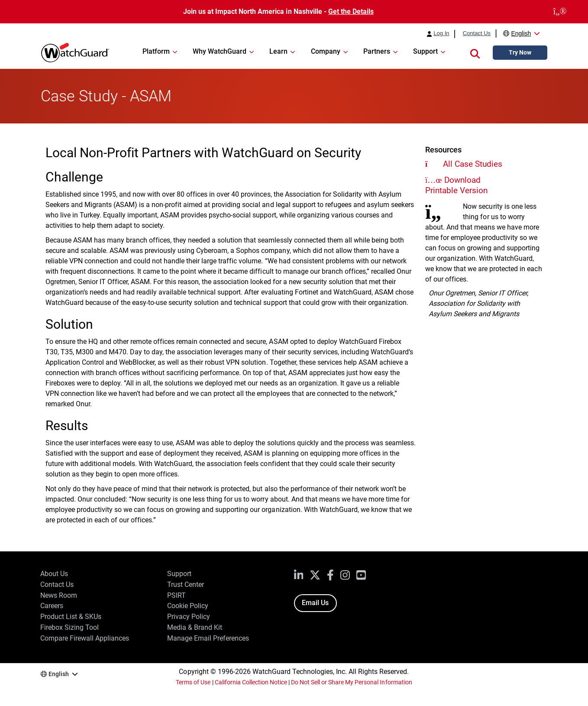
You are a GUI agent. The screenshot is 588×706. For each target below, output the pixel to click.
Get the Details (351, 11)
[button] (475, 53)
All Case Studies (473, 164)
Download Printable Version (456, 185)
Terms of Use (193, 682)
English (521, 33)
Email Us (315, 603)
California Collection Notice (251, 682)
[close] (560, 12)
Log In (441, 33)
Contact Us (477, 33)
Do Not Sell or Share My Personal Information (352, 682)
